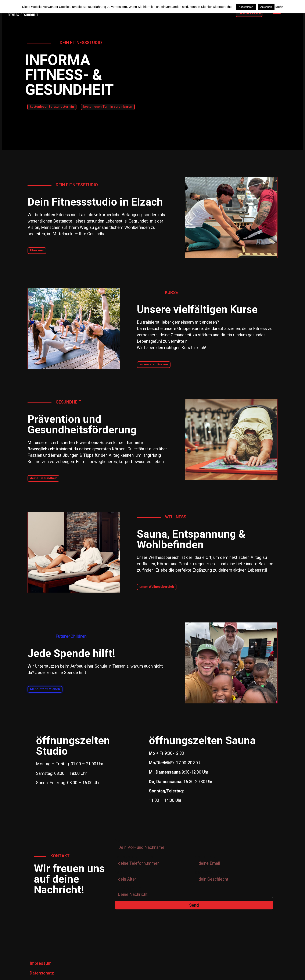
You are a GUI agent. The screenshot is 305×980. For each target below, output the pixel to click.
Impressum (41, 963)
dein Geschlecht (210, 872)
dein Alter (124, 872)
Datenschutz (42, 973)
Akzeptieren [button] (246, 7)
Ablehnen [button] (266, 7)
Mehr (279, 7)
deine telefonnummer (135, 856)
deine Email (206, 856)
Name (120, 841)
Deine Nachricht (130, 888)
